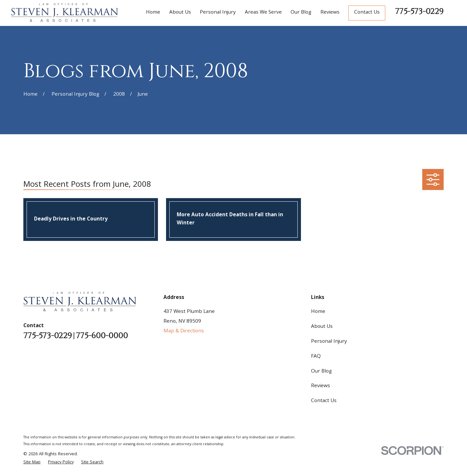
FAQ (316, 357)
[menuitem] (32, 463)
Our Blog (321, 372)
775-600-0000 (102, 336)
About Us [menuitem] (180, 13)
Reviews (321, 386)
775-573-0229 (419, 12)
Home (318, 312)
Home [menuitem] (153, 13)
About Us (322, 327)
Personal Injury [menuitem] (218, 13)
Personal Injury (329, 342)
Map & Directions (184, 331)
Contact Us (367, 13)
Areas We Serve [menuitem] (263, 13)
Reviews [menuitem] (330, 13)
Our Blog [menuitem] (301, 13)
